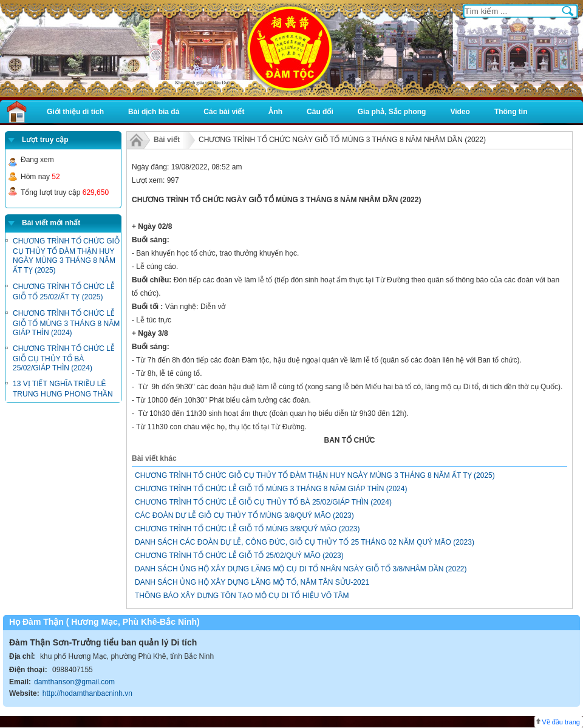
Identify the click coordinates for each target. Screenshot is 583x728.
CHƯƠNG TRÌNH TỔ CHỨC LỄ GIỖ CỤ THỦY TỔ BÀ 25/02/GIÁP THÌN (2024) (64, 358)
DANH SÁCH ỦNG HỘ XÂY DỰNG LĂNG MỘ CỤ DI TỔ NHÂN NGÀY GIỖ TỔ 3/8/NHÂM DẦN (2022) (301, 569)
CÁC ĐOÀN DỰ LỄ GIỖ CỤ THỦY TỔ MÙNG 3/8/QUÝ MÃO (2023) (244, 515)
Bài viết (167, 140)
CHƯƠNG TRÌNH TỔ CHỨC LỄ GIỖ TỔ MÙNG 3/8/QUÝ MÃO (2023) (247, 529)
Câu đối (320, 112)
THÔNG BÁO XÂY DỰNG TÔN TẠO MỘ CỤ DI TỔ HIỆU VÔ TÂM (242, 596)
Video (460, 112)
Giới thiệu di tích (75, 112)
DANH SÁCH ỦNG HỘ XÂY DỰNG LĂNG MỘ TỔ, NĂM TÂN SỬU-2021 (252, 582)
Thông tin (511, 112)
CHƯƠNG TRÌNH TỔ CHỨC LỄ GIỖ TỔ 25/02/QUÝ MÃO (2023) (239, 556)
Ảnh (275, 112)
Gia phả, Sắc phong (392, 112)
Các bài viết (224, 112)
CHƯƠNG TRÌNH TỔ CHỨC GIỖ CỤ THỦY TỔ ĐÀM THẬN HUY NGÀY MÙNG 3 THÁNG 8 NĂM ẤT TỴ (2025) (315, 475)
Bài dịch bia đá (154, 112)
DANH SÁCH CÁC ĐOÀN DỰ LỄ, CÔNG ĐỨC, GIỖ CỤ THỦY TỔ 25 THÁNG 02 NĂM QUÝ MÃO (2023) (305, 542)
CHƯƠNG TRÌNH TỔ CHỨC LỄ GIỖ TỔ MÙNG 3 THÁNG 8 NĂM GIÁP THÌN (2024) (66, 323)
